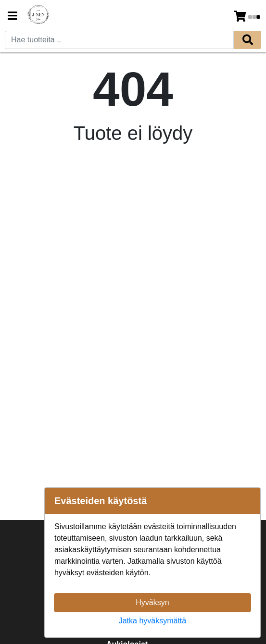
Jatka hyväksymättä (153, 621)
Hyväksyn (152, 602)
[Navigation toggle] (13, 17)
